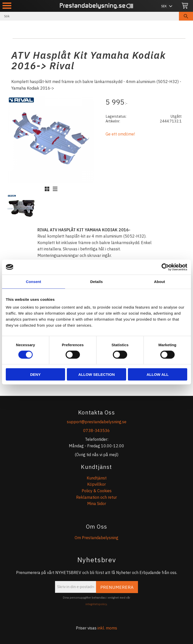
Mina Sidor (97, 504)
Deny (35, 374)
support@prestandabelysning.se (97, 422)
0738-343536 (96, 431)
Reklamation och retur (96, 497)
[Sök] (186, 16)
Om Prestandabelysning (96, 538)
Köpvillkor (96, 484)
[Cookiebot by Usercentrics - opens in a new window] (165, 267)
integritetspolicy (96, 604)
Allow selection (96, 374)
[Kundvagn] (185, 6)
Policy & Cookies (97, 491)
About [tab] (160, 281)
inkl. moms (107, 628)
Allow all (158, 374)
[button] (7, 6)
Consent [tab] (34, 281)
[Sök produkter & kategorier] (89, 16)
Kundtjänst (97, 478)
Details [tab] (96, 281)
